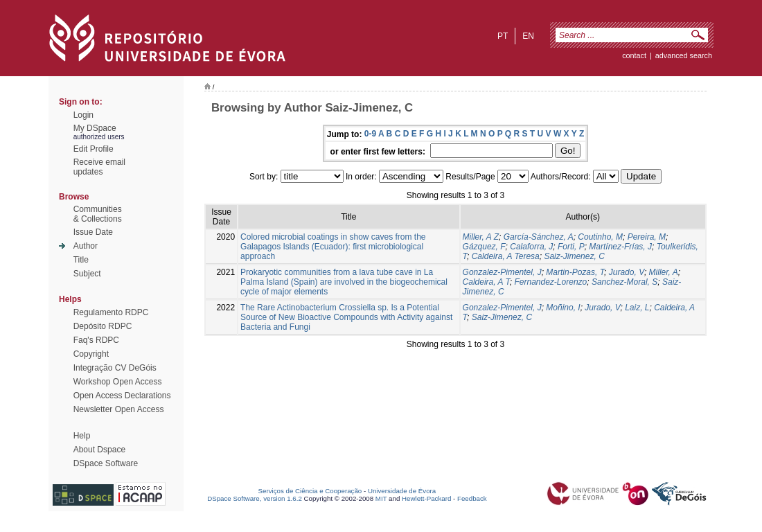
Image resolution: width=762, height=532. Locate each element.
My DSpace (95, 128)
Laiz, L (637, 308)
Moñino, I (563, 308)
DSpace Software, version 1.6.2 (255, 498)
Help (82, 436)
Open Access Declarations (122, 396)
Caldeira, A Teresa (506, 256)
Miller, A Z (481, 237)
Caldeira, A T (486, 282)
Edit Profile (94, 149)
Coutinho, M (600, 237)
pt (503, 36)
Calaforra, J (531, 247)
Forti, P (571, 247)
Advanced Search (684, 55)
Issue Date (93, 232)
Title (81, 260)
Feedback (472, 498)
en (528, 36)
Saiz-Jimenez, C (574, 256)
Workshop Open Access (118, 382)
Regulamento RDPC (111, 312)
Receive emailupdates (99, 167)
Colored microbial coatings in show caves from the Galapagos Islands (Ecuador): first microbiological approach (333, 247)
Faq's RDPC (96, 340)
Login (83, 115)
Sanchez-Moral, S (624, 282)
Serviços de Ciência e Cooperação (310, 491)
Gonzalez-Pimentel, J (502, 272)
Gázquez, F (484, 247)
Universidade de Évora (402, 491)
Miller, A (664, 272)
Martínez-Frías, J (620, 247)
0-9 (370, 134)
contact (634, 55)
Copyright (91, 354)
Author (86, 246)
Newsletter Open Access (119, 409)
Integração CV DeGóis (115, 368)
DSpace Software (106, 463)
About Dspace (99, 450)
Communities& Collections (98, 214)
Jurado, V (627, 272)
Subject (87, 274)
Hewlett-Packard (426, 498)
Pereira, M (647, 237)
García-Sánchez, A (539, 237)
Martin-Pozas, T (575, 272)
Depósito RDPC (103, 326)
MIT (381, 498)
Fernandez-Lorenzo (551, 282)
